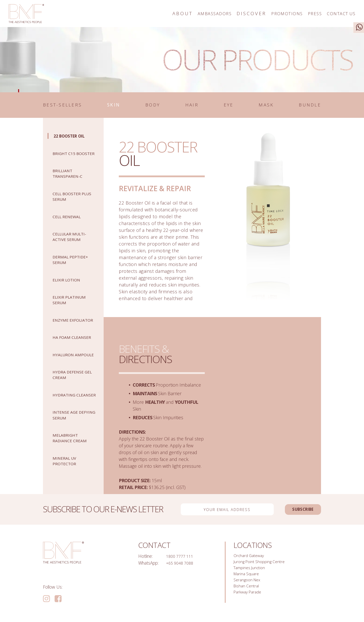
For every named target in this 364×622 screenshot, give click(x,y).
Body (166, 106)
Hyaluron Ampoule (65, 376)
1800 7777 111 (181, 558)
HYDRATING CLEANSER (66, 422)
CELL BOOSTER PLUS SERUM (69, 204)
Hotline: (145, 558)
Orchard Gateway (250, 558)
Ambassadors (188, 13)
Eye (230, 106)
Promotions (270, 13)
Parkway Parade (249, 599)
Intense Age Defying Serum (71, 445)
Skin (133, 106)
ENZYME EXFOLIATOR (67, 330)
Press (304, 13)
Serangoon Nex (248, 586)
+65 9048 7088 (181, 565)
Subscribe (296, 511)
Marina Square (248, 579)
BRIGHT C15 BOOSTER (66, 158)
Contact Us (337, 13)
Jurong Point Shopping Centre (262, 565)
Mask (260, 106)
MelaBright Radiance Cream (73, 468)
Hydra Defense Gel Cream (71, 399)
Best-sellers (78, 106)
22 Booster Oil (73, 138)
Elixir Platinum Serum (72, 307)
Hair (200, 106)
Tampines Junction (251, 572)
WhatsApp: (148, 565)
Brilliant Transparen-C (70, 181)
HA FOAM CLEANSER (64, 353)
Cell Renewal (70, 224)
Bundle (302, 106)
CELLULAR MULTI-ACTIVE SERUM (73, 244)
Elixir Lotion (69, 287)
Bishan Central (247, 592)
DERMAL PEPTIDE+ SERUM (74, 267)
